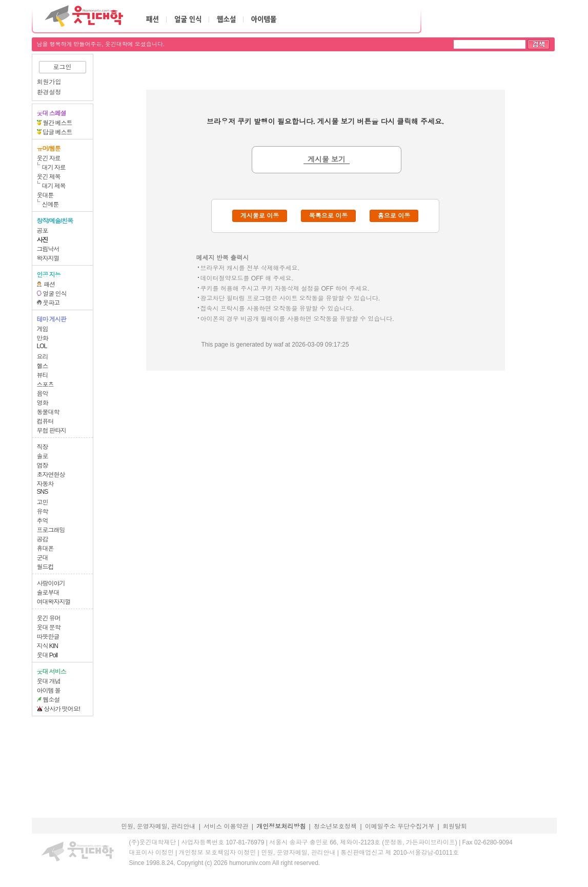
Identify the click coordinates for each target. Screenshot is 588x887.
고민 (43, 502)
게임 (43, 329)
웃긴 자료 (49, 158)
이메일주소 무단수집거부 (400, 826)
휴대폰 (45, 549)
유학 (43, 512)
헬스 (43, 366)
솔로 (43, 456)
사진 (43, 240)
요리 (43, 357)
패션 (49, 285)
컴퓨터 (45, 421)
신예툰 (50, 205)
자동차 (45, 484)
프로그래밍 (51, 530)
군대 (43, 558)
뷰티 (43, 375)
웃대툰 (45, 195)
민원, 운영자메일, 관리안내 (158, 826)
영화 (43, 403)
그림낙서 (48, 249)
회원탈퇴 (455, 826)
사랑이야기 (51, 583)
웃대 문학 (49, 628)
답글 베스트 (57, 132)
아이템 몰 (49, 691)
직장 (43, 447)
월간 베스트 (57, 123)
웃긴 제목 (49, 177)
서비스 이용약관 (226, 826)
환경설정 (49, 92)
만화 (43, 338)
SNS (43, 492)
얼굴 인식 (54, 294)
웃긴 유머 (49, 618)
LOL (42, 346)
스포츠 (45, 385)
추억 (43, 521)
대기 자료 (54, 168)
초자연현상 (51, 475)
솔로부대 (48, 593)
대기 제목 (54, 186)
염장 (43, 466)
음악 (43, 394)
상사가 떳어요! (62, 709)
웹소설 (51, 700)
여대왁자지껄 (54, 602)
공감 (43, 539)
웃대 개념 (49, 681)
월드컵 (45, 567)
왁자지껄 (48, 258)
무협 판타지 (52, 431)
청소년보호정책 (335, 826)
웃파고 (51, 303)
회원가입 (49, 82)
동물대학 (48, 412)
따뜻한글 (48, 637)
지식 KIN (47, 646)
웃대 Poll (47, 655)
